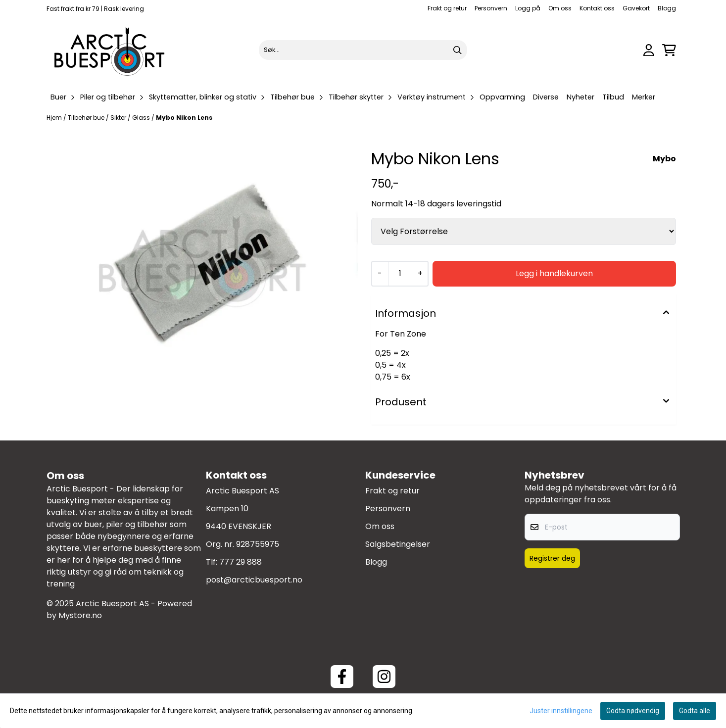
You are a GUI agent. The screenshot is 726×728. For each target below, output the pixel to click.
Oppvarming (502, 97)
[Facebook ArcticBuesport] (342, 677)
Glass (142, 118)
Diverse (546, 97)
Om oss (560, 8)
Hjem (55, 118)
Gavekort (636, 8)
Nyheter (581, 97)
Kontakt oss (597, 8)
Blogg (667, 8)
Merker (644, 97)
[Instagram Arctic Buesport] (384, 677)
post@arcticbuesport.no (254, 580)
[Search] (457, 50)
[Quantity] (400, 274)
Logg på (528, 8)
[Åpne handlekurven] (669, 50)
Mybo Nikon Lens (184, 118)
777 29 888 (241, 562)
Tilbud (613, 97)
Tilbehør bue (87, 118)
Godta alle (695, 711)
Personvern (491, 8)
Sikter (119, 118)
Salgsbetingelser (398, 544)
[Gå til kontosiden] (649, 50)
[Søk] (363, 50)
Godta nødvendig (633, 711)
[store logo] (110, 50)
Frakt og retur (447, 8)
